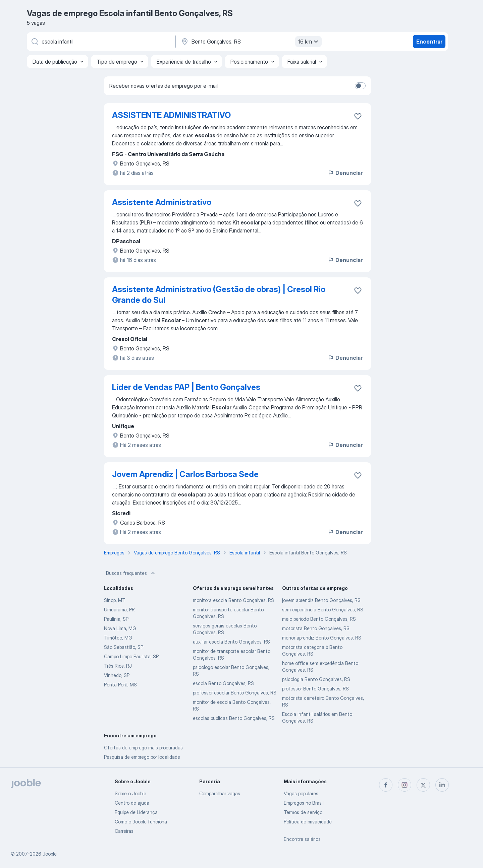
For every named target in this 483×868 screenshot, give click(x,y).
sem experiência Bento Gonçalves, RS (323, 610)
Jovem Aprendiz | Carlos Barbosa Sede (185, 474)
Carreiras (124, 831)
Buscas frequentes (131, 573)
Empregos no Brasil (304, 803)
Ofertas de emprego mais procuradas (143, 748)
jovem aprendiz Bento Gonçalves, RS (321, 600)
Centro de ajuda (132, 803)
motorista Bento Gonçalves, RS (316, 628)
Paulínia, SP (116, 619)
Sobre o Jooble (130, 793)
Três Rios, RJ (118, 666)
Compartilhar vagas (220, 793)
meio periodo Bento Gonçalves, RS (319, 619)
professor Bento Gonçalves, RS (315, 689)
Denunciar (345, 173)
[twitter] (423, 785)
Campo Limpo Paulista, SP (131, 656)
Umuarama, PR (119, 610)
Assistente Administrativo (162, 202)
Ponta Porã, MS (120, 685)
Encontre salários (302, 839)
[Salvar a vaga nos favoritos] (358, 116)
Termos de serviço (303, 812)
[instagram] (405, 785)
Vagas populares (301, 793)
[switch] (360, 86)
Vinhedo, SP (117, 675)
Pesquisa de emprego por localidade (142, 757)
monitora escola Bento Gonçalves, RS (233, 600)
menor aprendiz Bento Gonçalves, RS (322, 638)
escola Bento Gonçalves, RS (223, 683)
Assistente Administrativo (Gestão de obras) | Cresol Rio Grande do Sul (219, 295)
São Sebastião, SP (124, 647)
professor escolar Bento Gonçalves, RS (235, 693)
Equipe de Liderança (136, 812)
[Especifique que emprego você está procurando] (101, 42)
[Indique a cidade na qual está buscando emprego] (251, 42)
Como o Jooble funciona (141, 822)
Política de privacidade (308, 822)
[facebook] (386, 785)
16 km (309, 42)
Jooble (50, 854)
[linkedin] (442, 785)
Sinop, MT (115, 600)
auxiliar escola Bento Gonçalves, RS (231, 642)
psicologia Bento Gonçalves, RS (316, 679)
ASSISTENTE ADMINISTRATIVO (171, 115)
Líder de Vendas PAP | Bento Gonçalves (186, 387)
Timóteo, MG (118, 638)
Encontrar (429, 42)
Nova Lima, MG (120, 628)
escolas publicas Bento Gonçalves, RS (234, 718)
